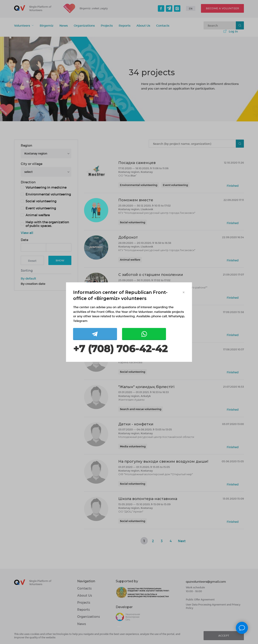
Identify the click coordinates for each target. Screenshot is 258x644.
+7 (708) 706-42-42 (120, 349)
